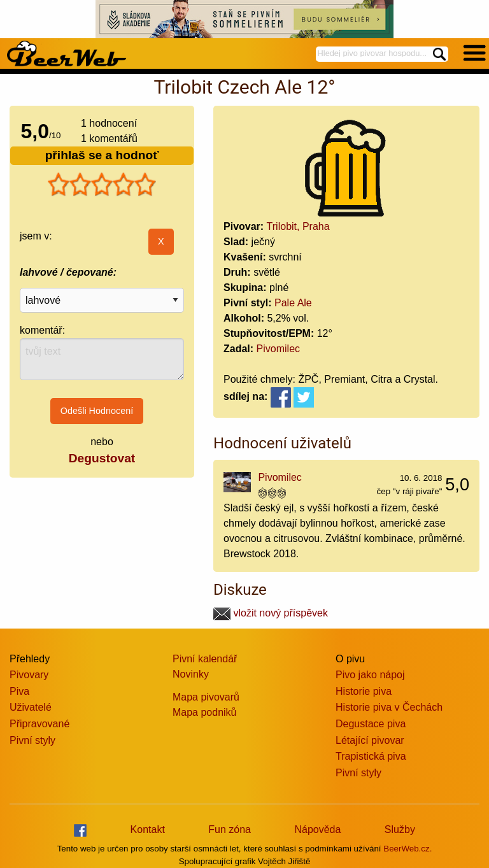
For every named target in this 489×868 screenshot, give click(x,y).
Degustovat (102, 458)
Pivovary (29, 675)
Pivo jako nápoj (370, 675)
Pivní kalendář (205, 659)
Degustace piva (371, 724)
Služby (400, 829)
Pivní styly (32, 740)
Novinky (191, 674)
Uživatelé (31, 707)
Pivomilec (278, 349)
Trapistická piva (371, 756)
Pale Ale (293, 303)
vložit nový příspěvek (271, 613)
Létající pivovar (370, 740)
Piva (19, 691)
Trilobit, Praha (298, 226)
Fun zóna (230, 829)
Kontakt (148, 829)
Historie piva (364, 691)
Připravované (39, 724)
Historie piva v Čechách (389, 707)
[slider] (102, 185)
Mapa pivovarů (206, 697)
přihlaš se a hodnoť (102, 155)
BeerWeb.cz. (407, 849)
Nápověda (317, 829)
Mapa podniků (205, 712)
